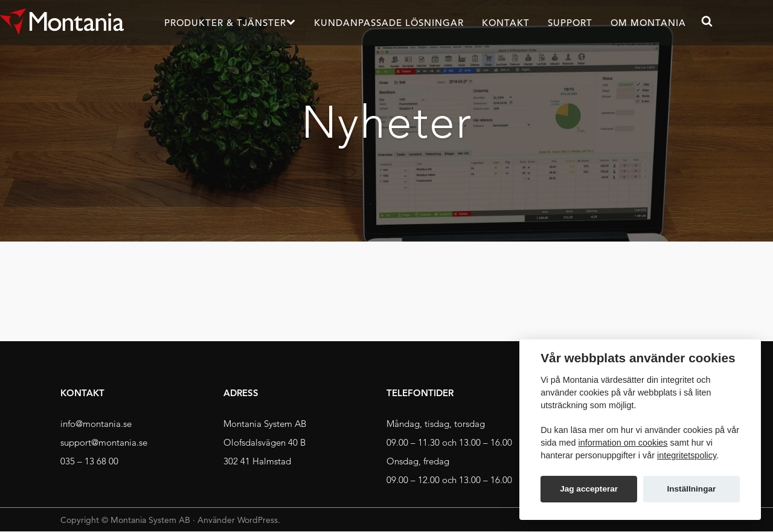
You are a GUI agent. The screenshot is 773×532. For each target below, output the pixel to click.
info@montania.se (96, 424)
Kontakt (506, 23)
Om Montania (648, 23)
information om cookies (623, 443)
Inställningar (691, 489)
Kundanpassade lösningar (389, 23)
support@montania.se (104, 442)
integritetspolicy (687, 455)
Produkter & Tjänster (225, 23)
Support (570, 23)
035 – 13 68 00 (89, 461)
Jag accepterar (589, 489)
